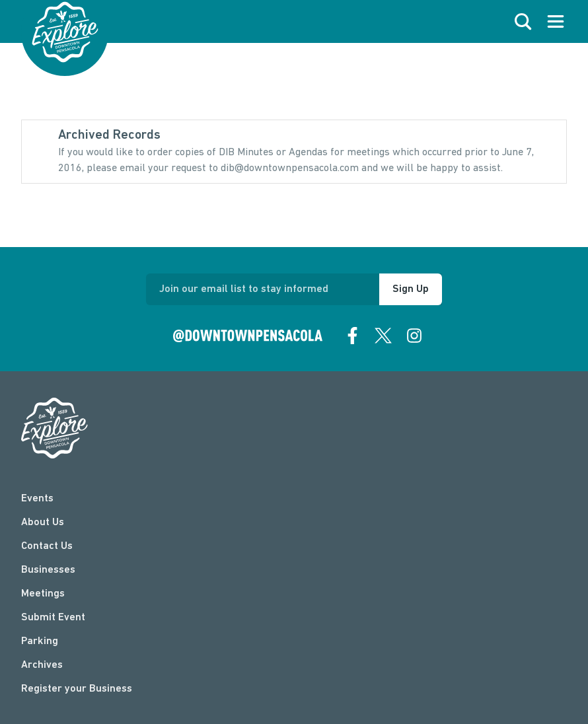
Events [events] (37, 499)
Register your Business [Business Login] (77, 689)
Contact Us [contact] (47, 546)
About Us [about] (43, 523)
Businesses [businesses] (48, 570)
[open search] (523, 22)
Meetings (43, 594)
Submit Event (53, 618)
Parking (40, 641)
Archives (42, 665)
